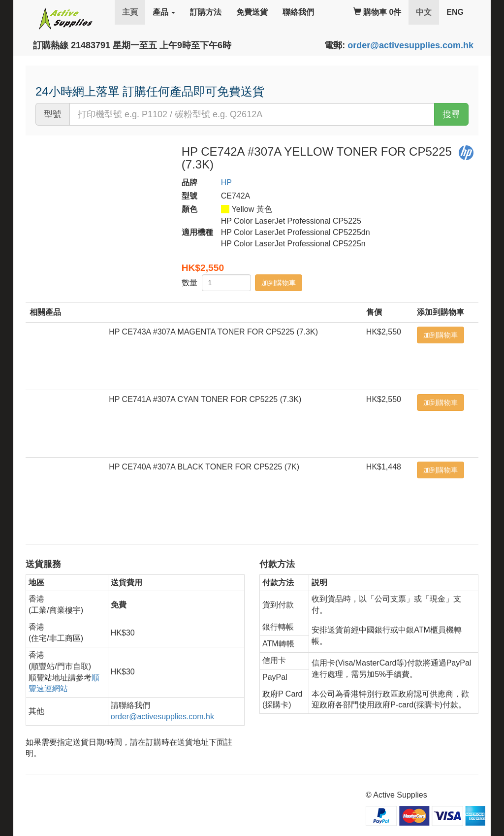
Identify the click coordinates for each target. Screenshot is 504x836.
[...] (252, 114)
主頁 (130, 12)
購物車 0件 (378, 12)
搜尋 (451, 114)
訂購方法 (206, 12)
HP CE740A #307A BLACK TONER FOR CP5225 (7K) (204, 467)
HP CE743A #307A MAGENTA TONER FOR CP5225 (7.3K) (213, 332)
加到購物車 (279, 283)
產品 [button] (164, 12)
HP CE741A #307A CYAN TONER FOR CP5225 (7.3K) (205, 399)
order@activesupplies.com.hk (410, 45)
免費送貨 (252, 12)
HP (226, 183)
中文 (427, 12)
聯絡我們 (298, 12)
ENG (455, 12)
